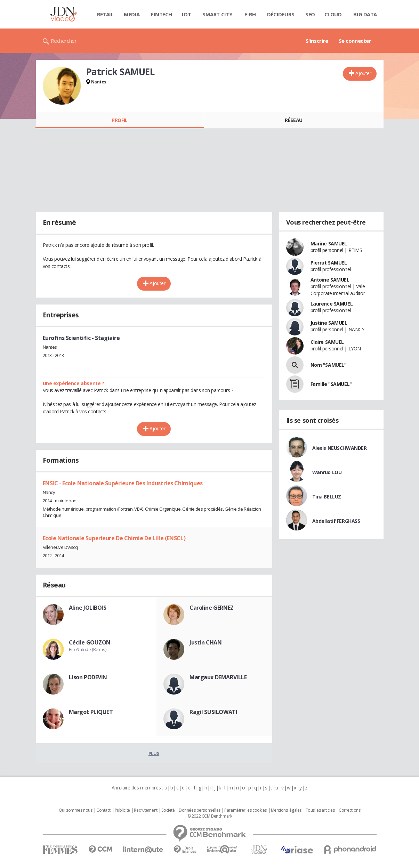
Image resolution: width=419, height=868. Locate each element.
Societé (168, 810)
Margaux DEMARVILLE (218, 677)
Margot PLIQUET (91, 712)
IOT (186, 14)
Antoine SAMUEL (330, 280)
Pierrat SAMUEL (329, 263)
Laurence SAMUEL (332, 304)
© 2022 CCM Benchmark (210, 816)
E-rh (250, 14)
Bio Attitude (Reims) (88, 649)
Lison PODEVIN (88, 677)
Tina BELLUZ (327, 497)
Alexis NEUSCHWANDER (340, 448)
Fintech (162, 14)
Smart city (217, 14)
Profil (119, 120)
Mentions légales (286, 810)
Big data (365, 14)
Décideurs (281, 14)
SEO (310, 14)
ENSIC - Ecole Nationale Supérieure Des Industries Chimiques (123, 483)
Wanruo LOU (327, 472)
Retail (105, 14)
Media (132, 14)
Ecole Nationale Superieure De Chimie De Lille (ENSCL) (114, 538)
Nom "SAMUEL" (329, 365)
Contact (103, 810)
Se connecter (355, 41)
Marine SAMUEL (329, 244)
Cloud (333, 14)
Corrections (349, 810)
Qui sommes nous (76, 810)
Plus (154, 753)
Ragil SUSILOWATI (213, 712)
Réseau (293, 120)
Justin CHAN (206, 642)
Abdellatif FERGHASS (336, 521)
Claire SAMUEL (327, 342)
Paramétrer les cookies (245, 810)
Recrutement (146, 810)
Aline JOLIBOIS (88, 608)
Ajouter (363, 73)
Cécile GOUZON (90, 642)
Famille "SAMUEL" (331, 384)
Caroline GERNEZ (212, 608)
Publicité (122, 810)
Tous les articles (320, 810)
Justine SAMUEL (329, 323)
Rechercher (64, 41)
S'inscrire (317, 41)
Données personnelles (200, 810)
